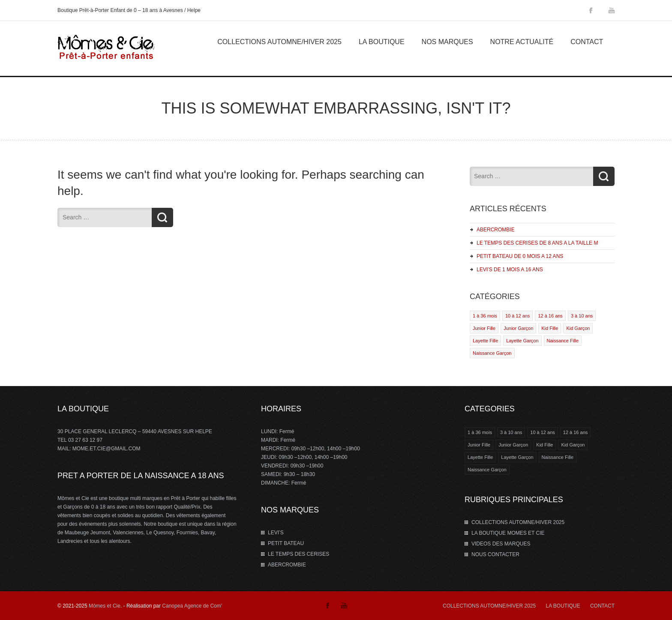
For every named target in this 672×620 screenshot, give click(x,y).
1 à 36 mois (485, 316)
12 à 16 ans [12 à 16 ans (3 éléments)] (576, 432)
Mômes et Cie (105, 606)
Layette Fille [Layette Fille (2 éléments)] (480, 457)
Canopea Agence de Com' (192, 606)
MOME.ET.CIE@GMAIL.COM (106, 449)
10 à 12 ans (518, 316)
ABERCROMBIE (496, 230)
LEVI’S (276, 533)
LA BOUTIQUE (563, 606)
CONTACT (602, 606)
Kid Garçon (578, 328)
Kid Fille (550, 328)
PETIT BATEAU (286, 543)
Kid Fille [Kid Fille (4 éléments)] (544, 445)
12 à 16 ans (550, 316)
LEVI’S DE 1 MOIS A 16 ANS (510, 270)
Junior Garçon (518, 328)
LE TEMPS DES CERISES (298, 554)
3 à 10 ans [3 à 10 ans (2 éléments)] (511, 432)
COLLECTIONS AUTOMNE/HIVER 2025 (279, 42)
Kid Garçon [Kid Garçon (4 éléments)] (573, 445)
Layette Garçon (522, 341)
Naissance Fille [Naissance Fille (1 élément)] (558, 457)
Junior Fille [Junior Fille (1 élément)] (479, 445)
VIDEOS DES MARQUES (501, 544)
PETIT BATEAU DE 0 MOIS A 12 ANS (520, 256)
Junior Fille (484, 328)
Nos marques (447, 42)
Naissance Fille (563, 341)
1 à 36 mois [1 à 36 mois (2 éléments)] (480, 432)
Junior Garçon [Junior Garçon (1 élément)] (513, 445)
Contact (587, 42)
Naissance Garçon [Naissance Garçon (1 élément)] (487, 470)
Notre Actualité (522, 42)
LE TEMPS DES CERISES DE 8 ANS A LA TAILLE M (537, 243)
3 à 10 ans (582, 316)
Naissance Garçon (492, 353)
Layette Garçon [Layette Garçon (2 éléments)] (517, 457)
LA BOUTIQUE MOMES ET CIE (508, 533)
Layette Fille (485, 341)
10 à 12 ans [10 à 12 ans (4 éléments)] (543, 432)
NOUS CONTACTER (495, 554)
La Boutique (382, 42)
